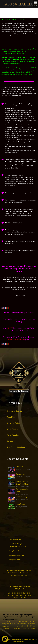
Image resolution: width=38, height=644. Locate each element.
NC (9, 595)
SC (14, 598)
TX (17, 598)
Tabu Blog (11, 417)
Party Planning (13, 435)
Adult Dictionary (13, 429)
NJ (13, 595)
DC (17, 593)
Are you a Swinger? (15, 423)
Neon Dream (20, 504)
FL (24, 593)
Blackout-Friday (21, 497)
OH (25, 595)
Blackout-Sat (20, 474)
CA (13, 593)
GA (28, 593)
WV (25, 598)
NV (17, 595)
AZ (9, 593)
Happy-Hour (20, 467)
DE (20, 593)
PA (29, 595)
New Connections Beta (16, 447)
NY (21, 595)
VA (21, 598)
